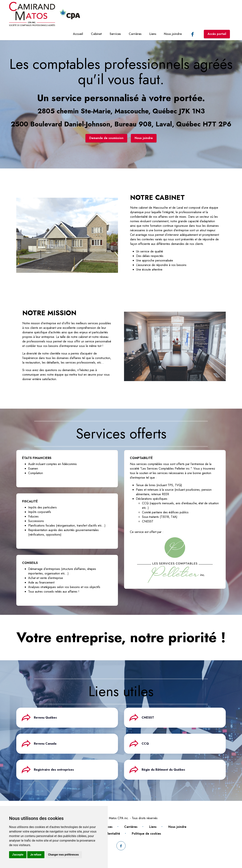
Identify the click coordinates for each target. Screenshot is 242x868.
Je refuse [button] (36, 855)
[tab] (67, 718)
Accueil (78, 34)
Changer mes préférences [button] (64, 855)
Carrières (135, 34)
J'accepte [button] (18, 855)
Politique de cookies (146, 834)
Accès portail (217, 34)
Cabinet (96, 34)
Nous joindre (173, 34)
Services (115, 34)
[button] (67, 718)
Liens (153, 34)
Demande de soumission (106, 138)
